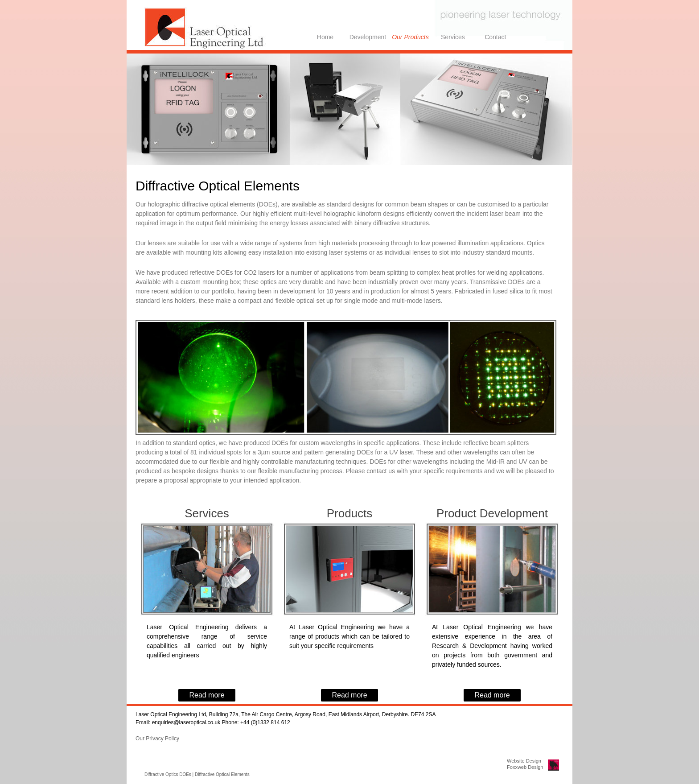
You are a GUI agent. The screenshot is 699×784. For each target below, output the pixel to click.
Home (325, 37)
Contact (495, 37)
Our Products (410, 37)
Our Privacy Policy (157, 739)
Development (368, 37)
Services (453, 37)
